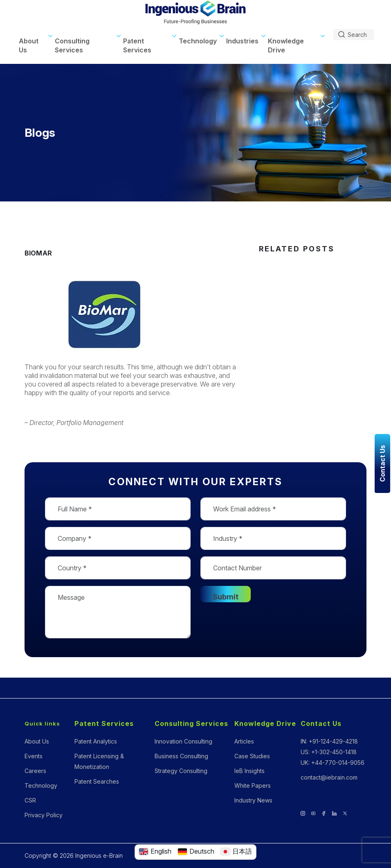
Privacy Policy (44, 815)
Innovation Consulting (183, 741)
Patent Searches (97, 781)
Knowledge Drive (286, 45)
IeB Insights (249, 771)
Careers (35, 771)
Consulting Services (72, 45)
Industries (242, 41)
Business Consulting (181, 756)
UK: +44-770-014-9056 (333, 763)
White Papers (253, 785)
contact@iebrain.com (329, 777)
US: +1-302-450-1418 (329, 752)
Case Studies (252, 756)
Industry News (253, 800)
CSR (30, 800)
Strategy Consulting (181, 771)
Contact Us (321, 723)
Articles (244, 741)
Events (34, 756)
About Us (29, 45)
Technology (198, 41)
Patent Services (137, 45)
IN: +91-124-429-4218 (329, 741)
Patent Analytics (96, 741)
